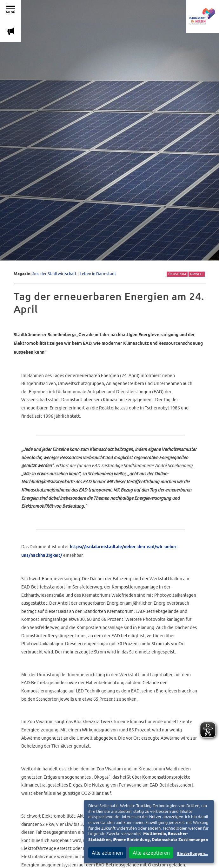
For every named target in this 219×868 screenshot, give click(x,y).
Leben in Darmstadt (98, 274)
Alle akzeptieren (151, 853)
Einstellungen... (192, 854)
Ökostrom (177, 274)
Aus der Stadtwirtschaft (54, 274)
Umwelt (197, 274)
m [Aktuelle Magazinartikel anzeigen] (10, 31)
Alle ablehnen (107, 853)
